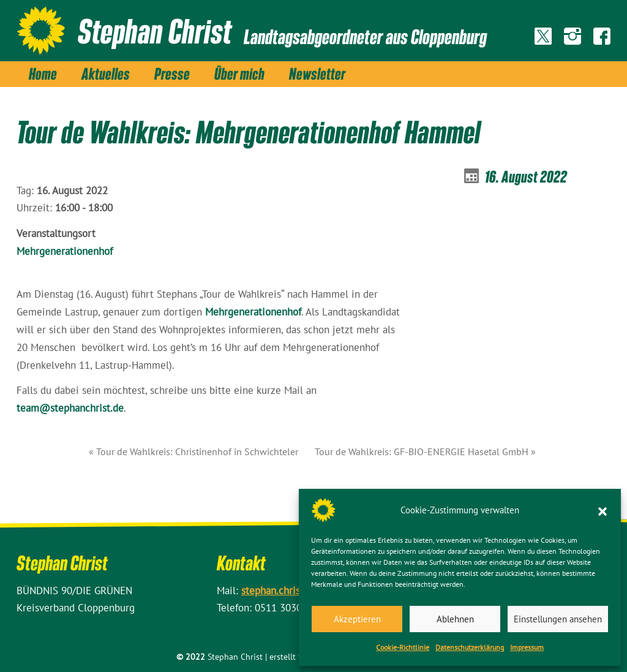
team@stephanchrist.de (70, 408)
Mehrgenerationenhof (65, 251)
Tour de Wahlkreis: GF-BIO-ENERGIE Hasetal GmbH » (425, 451)
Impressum (527, 647)
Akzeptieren (357, 619)
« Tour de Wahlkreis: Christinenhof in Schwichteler (193, 451)
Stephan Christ (155, 31)
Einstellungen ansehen (558, 619)
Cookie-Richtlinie (403, 647)
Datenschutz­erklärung (470, 647)
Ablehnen (455, 619)
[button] (603, 510)
